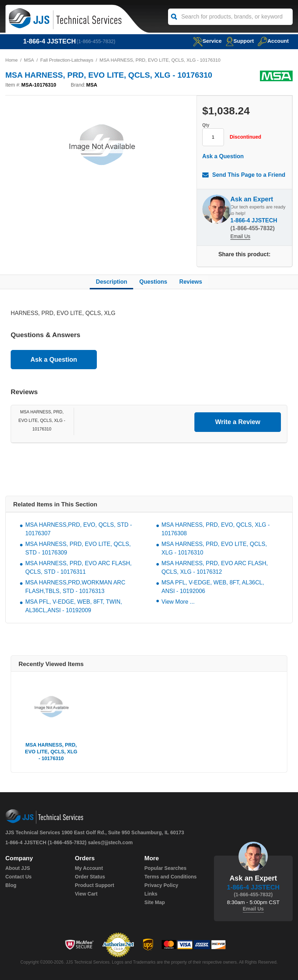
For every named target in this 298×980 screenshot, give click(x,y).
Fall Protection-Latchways (67, 60)
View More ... (178, 602)
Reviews (191, 282)
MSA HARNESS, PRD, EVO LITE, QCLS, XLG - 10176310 (42, 421)
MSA (29, 60)
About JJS (18, 868)
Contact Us (19, 877)
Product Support (94, 885)
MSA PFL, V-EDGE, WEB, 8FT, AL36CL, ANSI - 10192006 (213, 587)
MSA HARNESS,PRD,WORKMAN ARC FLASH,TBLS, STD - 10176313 (75, 587)
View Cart (86, 894)
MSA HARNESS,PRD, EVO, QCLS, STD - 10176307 (79, 529)
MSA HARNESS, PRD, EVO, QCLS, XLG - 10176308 (216, 529)
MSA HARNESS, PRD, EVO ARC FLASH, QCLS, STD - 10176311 (79, 568)
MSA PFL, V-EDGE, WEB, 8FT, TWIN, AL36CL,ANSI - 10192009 (74, 606)
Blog (11, 885)
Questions (153, 282)
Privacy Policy (161, 885)
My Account (89, 868)
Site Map (155, 902)
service (207, 41)
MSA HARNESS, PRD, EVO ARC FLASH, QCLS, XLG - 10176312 (215, 568)
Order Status (90, 877)
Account (273, 41)
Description (111, 282)
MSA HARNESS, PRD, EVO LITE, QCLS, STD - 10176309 (78, 548)
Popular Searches (166, 868)
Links (151, 894)
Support (240, 41)
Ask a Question (223, 156)
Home (12, 60)
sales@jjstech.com (110, 842)
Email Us (240, 236)
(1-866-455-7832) (96, 41)
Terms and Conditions (171, 877)
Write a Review (238, 422)
